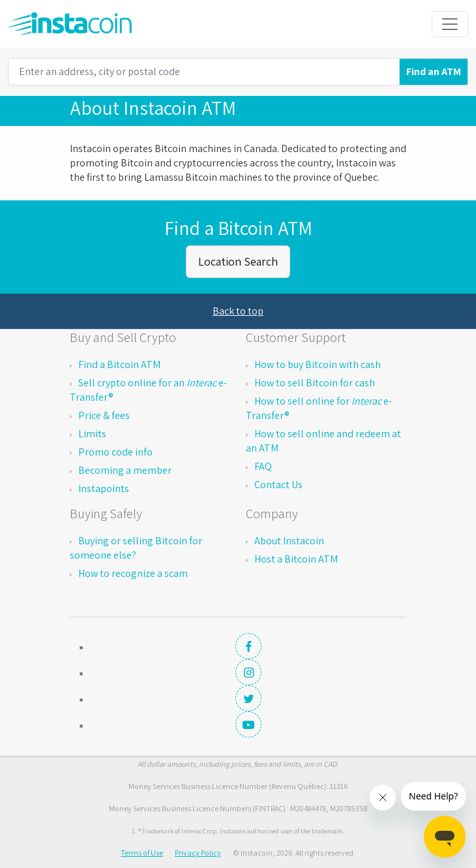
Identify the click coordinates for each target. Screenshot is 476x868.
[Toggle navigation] (450, 24)
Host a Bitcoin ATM (296, 559)
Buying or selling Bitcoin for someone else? (136, 548)
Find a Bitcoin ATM (119, 364)
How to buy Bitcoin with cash (318, 364)
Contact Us (278, 485)
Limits (92, 434)
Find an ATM (434, 71)
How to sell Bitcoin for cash (315, 383)
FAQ (263, 466)
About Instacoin (289, 541)
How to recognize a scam (133, 573)
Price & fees (104, 415)
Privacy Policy (198, 853)
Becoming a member (125, 470)
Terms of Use (142, 853)
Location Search (238, 261)
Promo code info (115, 452)
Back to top (238, 311)
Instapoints (104, 488)
